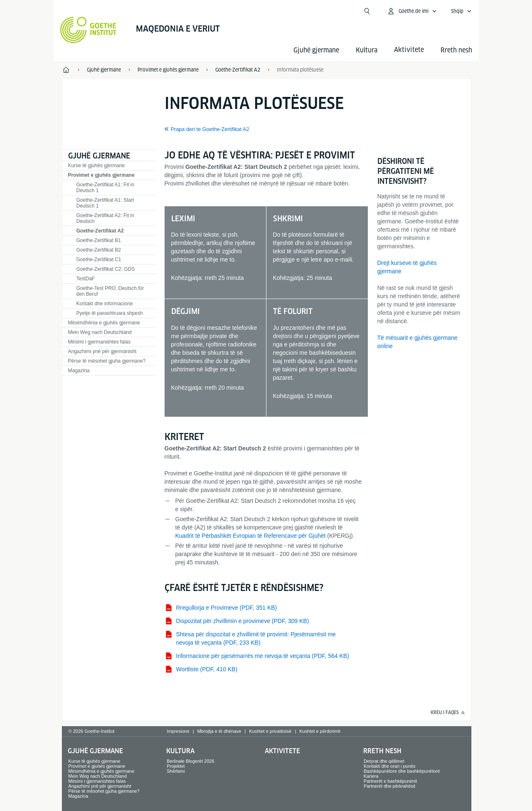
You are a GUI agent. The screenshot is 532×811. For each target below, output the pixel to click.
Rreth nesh (456, 50)
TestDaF (86, 279)
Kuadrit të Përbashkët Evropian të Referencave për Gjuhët (251, 536)
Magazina (79, 371)
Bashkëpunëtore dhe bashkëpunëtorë (402, 771)
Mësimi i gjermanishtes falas (100, 342)
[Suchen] (367, 11)
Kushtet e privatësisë (270, 731)
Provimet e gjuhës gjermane (101, 175)
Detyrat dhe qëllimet (384, 761)
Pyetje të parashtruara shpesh (110, 313)
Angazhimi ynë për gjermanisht (102, 351)
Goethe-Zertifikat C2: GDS (106, 269)
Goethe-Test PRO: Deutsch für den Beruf (110, 291)
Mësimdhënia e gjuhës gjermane (104, 323)
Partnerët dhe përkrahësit (389, 786)
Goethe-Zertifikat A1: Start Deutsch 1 (105, 203)
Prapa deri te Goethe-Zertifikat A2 (210, 129)
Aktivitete (282, 751)
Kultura (367, 50)
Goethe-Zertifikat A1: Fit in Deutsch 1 (105, 188)
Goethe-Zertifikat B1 (99, 240)
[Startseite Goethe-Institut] (88, 30)
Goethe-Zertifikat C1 (99, 260)
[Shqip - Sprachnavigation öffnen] (461, 11)
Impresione (178, 731)
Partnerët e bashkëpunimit (390, 781)
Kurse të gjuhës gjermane (97, 166)
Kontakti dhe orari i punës (390, 766)
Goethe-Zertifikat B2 (99, 250)
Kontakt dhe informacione (105, 304)
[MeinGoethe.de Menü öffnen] (412, 11)
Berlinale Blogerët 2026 (190, 761)
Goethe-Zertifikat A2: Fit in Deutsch (105, 218)
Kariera (371, 776)
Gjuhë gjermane (316, 50)
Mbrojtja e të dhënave (219, 731)
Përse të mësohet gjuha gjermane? (107, 361)
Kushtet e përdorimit (320, 731)
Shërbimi (176, 771)
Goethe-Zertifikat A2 (100, 231)
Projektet (176, 766)
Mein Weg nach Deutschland (100, 332)
